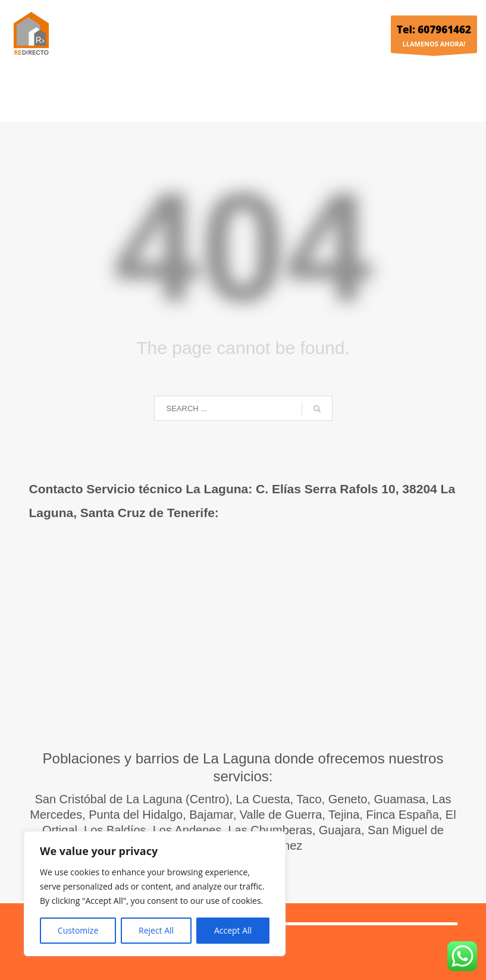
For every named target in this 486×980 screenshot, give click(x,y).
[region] (155, 894)
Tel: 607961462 (434, 29)
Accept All (233, 930)
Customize (78, 930)
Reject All (156, 930)
